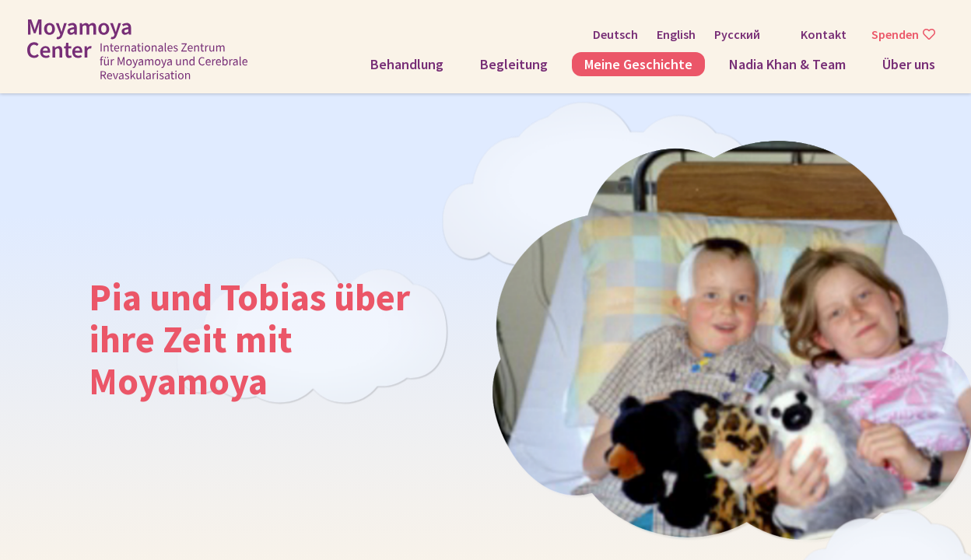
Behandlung (407, 64)
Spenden (895, 34)
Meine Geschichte (638, 64)
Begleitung (514, 64)
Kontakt (824, 34)
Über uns (909, 64)
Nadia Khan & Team (787, 64)
